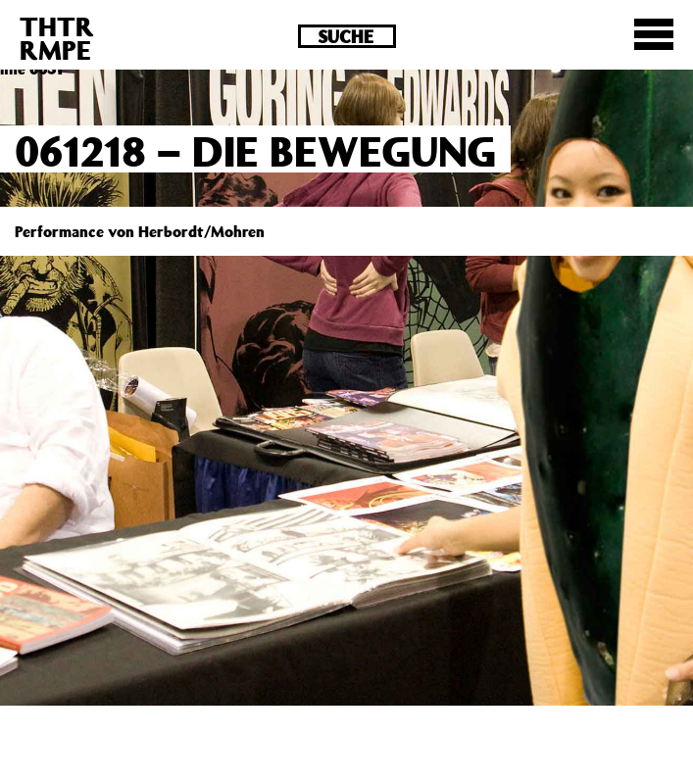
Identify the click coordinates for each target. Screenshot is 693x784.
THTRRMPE (57, 38)
